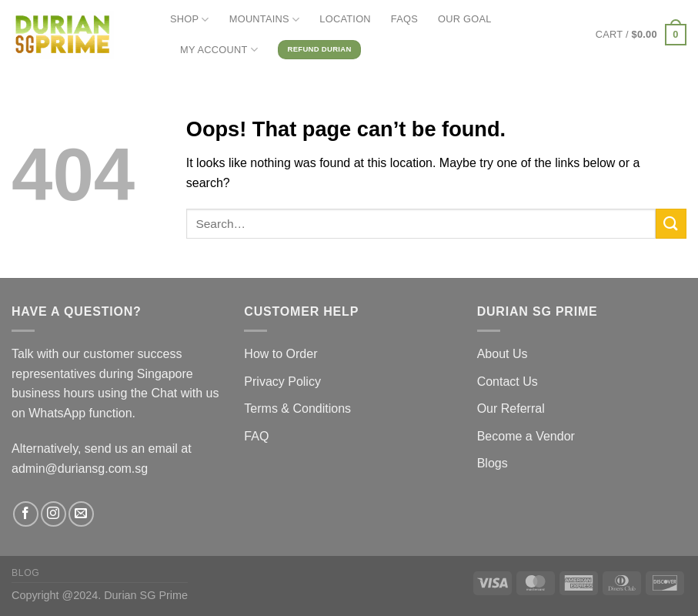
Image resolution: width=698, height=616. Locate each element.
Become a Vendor (526, 436)
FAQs (404, 19)
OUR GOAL (465, 19)
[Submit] (671, 224)
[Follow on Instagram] (53, 514)
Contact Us (508, 382)
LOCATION (345, 19)
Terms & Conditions (297, 408)
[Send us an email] (81, 514)
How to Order (281, 354)
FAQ (256, 436)
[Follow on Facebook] (26, 514)
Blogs (493, 463)
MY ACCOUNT (219, 50)
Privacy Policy (282, 382)
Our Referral (511, 408)
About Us (503, 354)
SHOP (190, 20)
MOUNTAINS (265, 20)
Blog (25, 573)
